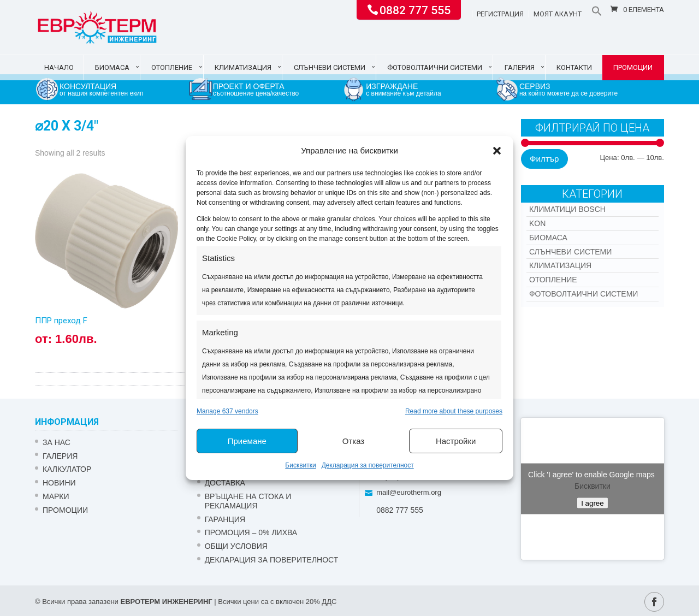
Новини (59, 483)
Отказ (353, 441)
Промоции (633, 67)
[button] (497, 151)
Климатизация (243, 67)
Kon (537, 223)
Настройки (456, 441)
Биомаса (112, 67)
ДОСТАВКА (225, 483)
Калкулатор (67, 469)
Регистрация (500, 14)
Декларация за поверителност (368, 465)
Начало (59, 67)
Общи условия (236, 546)
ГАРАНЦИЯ (225, 519)
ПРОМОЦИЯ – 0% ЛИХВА (251, 532)
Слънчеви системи (330, 67)
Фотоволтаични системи (435, 67)
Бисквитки (300, 465)
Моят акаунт (558, 14)
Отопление (172, 67)
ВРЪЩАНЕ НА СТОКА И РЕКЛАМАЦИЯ (248, 501)
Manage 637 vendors (227, 411)
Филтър (544, 159)
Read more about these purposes (454, 411)
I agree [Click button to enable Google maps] (593, 503)
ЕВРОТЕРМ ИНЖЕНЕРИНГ (166, 602)
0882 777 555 (415, 9)
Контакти (574, 67)
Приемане (247, 441)
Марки (56, 496)
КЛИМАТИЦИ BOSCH (567, 209)
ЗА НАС (57, 442)
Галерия (520, 67)
